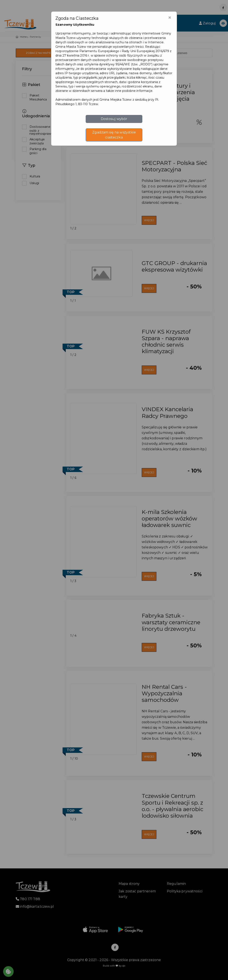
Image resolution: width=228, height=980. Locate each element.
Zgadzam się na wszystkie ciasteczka (114, 135)
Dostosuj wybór (114, 119)
